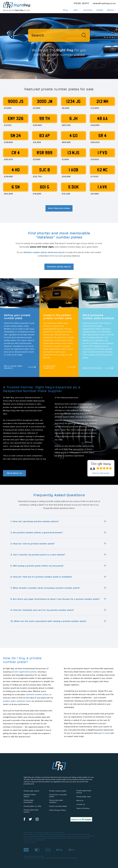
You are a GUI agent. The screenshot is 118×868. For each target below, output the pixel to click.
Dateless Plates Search (30, 796)
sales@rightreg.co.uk (104, 3)
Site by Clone (30, 842)
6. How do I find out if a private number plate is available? (41, 577)
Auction (88, 10)
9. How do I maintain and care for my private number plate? (42, 610)
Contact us (81, 805)
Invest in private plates (58, 806)
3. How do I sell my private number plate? (33, 544)
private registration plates (24, 672)
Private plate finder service (84, 792)
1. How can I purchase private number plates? (35, 522)
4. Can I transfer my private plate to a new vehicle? (38, 555)
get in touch (104, 733)
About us (80, 801)
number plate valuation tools (17, 701)
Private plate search (32, 791)
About (112, 10)
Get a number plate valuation (13, 367)
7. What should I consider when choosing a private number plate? (45, 588)
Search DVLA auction (92, 368)
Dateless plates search (59, 267)
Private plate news (84, 797)
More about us (15, 473)
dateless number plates (37, 695)
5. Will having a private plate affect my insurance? (37, 566)
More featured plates (59, 208)
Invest (100, 10)
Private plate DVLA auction (31, 811)
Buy (67, 10)
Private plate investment (49, 367)
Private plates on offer (32, 806)
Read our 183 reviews (101, 473)
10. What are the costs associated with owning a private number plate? (48, 621)
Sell (77, 10)
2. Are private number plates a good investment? (37, 533)
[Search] (59, 35)
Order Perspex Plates (57, 810)
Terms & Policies (83, 808)
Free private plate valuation (56, 801)
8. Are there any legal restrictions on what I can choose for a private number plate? (55, 599)
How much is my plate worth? (58, 796)
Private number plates (58, 791)
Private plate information (29, 801)
